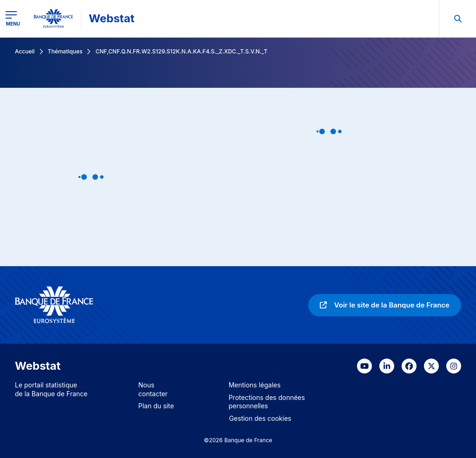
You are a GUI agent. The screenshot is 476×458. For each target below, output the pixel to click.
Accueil (25, 51)
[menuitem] (457, 19)
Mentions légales (255, 385)
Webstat (112, 18)
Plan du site (156, 406)
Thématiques (65, 51)
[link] (385, 305)
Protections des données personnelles (267, 402)
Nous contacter (153, 389)
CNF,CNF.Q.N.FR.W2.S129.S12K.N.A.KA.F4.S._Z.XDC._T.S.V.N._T (181, 51)
